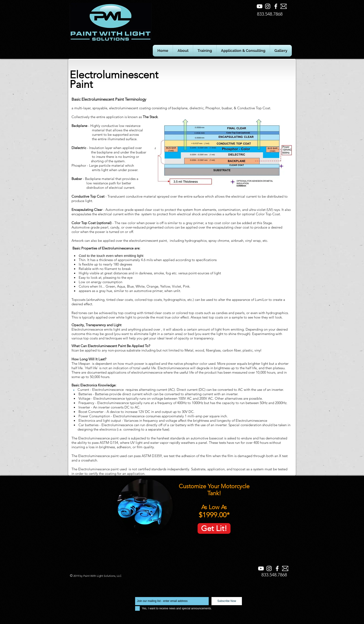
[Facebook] (276, 6)
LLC (119, 576)
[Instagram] (268, 6)
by (81, 576)
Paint (87, 576)
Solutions (110, 576)
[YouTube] (260, 6)
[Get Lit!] (214, 528)
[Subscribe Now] (227, 601)
